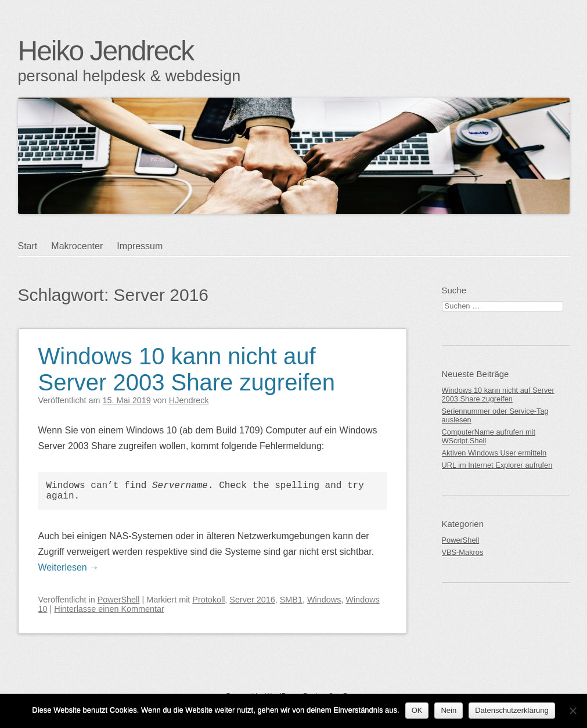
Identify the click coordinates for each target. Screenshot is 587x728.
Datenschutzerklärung (512, 710)
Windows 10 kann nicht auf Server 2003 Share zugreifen (187, 369)
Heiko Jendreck (106, 51)
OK (417, 710)
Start (28, 246)
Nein (449, 710)
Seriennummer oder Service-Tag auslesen (495, 415)
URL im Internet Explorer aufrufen (497, 465)
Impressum (140, 246)
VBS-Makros (463, 552)
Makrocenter (77, 246)
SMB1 (291, 600)
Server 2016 (252, 600)
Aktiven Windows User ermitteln (494, 453)
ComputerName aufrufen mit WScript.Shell (489, 436)
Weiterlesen (69, 567)
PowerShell (119, 600)
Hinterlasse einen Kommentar (109, 609)
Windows (324, 600)
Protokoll (208, 600)
